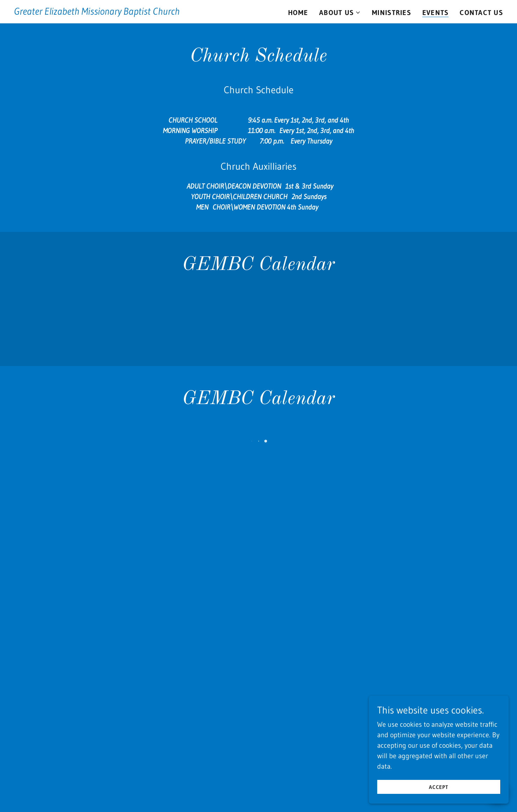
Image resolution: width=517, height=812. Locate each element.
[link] (97, 12)
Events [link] (436, 13)
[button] (340, 13)
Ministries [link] (392, 13)
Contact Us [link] (481, 13)
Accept (439, 787)
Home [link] (298, 13)
